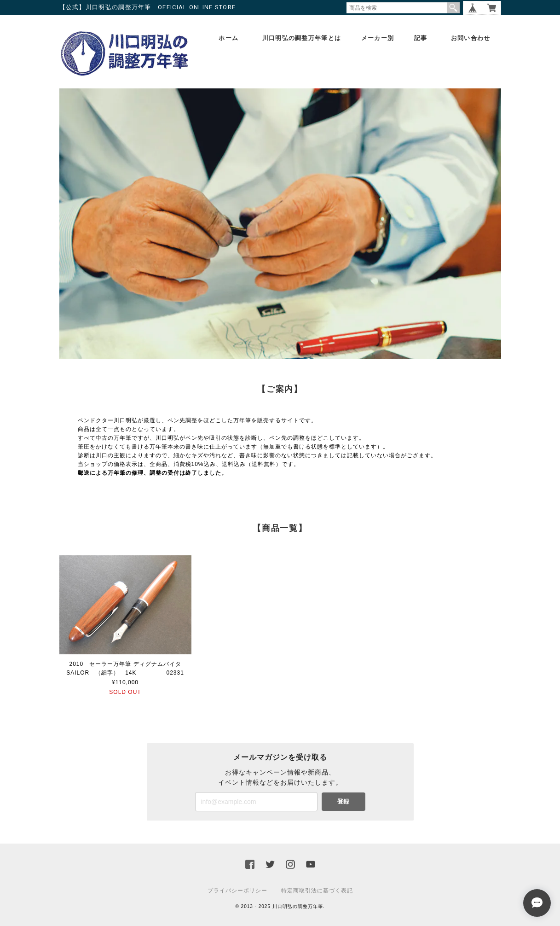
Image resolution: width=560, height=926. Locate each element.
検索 (453, 8)
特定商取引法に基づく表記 (317, 891)
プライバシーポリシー (237, 891)
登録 (343, 801)
